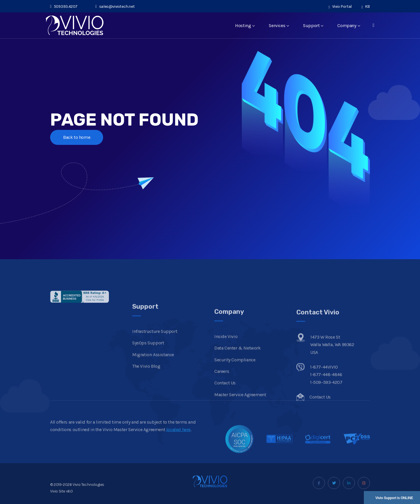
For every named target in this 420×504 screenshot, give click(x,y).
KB (366, 6)
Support (313, 25)
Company (348, 25)
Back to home (77, 137)
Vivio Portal (340, 6)
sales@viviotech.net (115, 6)
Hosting (245, 25)
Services (279, 25)
